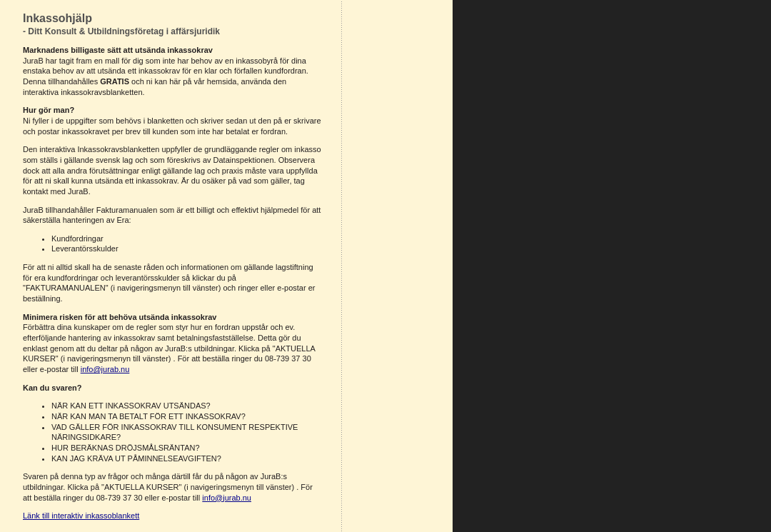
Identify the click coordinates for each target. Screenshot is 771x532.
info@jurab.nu (105, 369)
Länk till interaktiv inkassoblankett (81, 516)
